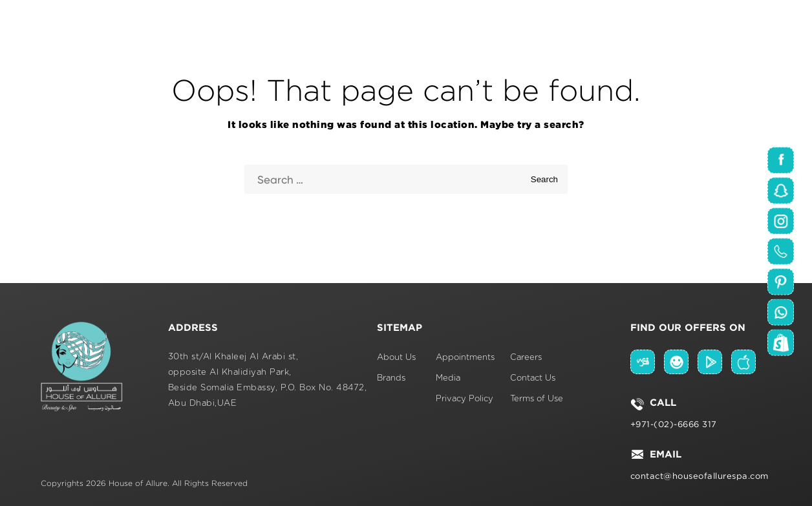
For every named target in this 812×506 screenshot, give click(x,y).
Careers (526, 358)
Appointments (465, 358)
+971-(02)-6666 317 (674, 424)
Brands (391, 378)
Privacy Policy (465, 399)
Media (448, 378)
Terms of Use (537, 399)
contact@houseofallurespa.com (700, 476)
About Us (396, 358)
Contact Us (533, 378)
